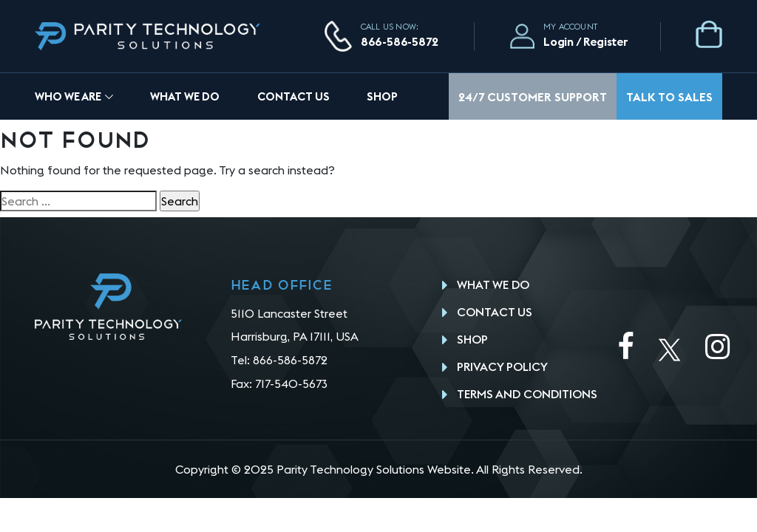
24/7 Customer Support (533, 97)
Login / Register (586, 41)
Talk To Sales (669, 97)
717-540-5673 (291, 383)
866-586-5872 (400, 41)
